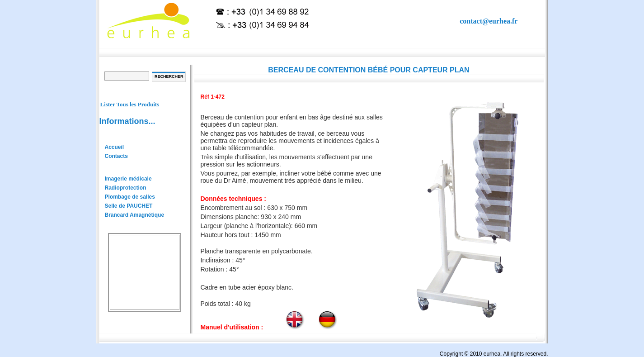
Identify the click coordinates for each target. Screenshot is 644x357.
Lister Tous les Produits (130, 104)
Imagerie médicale (128, 179)
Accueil (115, 147)
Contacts (116, 156)
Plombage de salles (130, 197)
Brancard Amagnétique (135, 215)
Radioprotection (126, 188)
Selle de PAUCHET (129, 206)
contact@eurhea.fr (489, 21)
